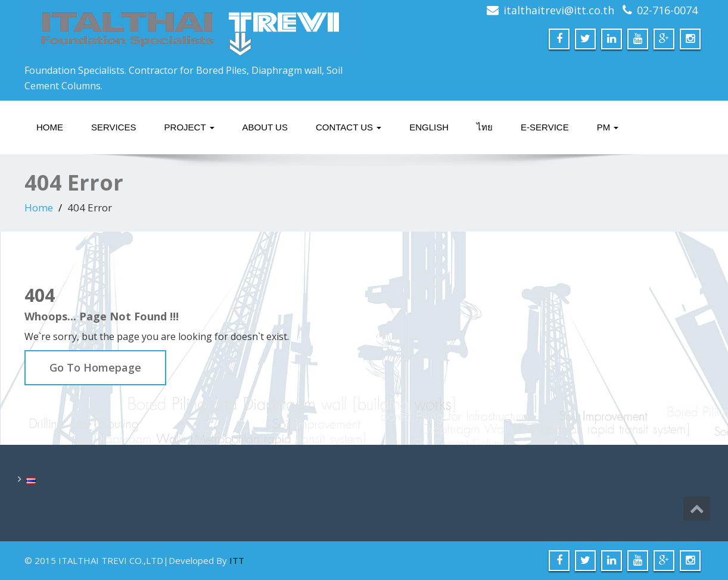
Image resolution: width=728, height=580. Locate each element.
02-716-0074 (667, 10)
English (429, 127)
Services (114, 127)
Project (189, 127)
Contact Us (349, 127)
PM (608, 127)
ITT (237, 560)
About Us (265, 127)
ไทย (485, 127)
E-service (545, 127)
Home (50, 127)
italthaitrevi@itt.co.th (559, 10)
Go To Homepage (95, 367)
